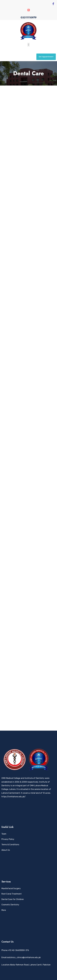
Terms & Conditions (10, 845)
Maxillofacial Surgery (11, 888)
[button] (28, 45)
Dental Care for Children (13, 899)
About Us (6, 850)
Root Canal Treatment (12, 894)
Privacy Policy (8, 839)
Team (4, 834)
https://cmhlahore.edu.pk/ (14, 797)
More (4, 910)
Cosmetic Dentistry (10, 905)
